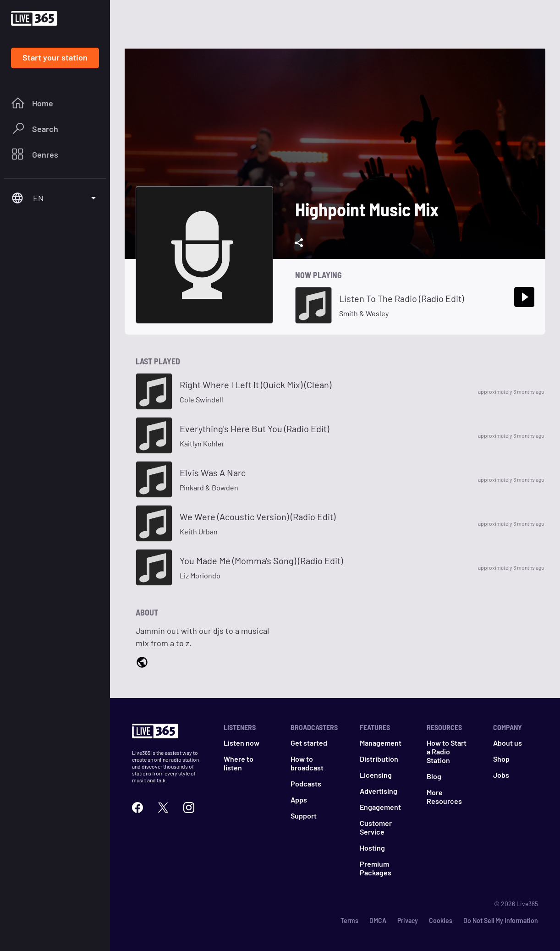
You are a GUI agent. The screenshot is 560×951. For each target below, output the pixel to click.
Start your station (55, 57)
